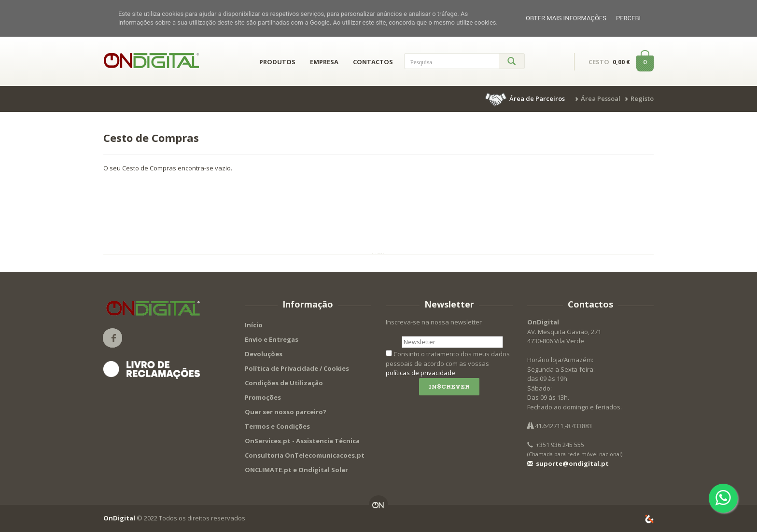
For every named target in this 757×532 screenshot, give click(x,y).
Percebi (628, 18)
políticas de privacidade (421, 373)
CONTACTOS (373, 62)
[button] (526, 98)
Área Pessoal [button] (601, 98)
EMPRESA (324, 62)
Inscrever (449, 386)
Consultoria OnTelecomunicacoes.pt (305, 455)
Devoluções (264, 354)
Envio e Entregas (272, 339)
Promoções (263, 397)
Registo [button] (642, 98)
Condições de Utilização (284, 383)
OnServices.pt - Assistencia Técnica (302, 441)
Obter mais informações (566, 18)
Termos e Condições (277, 426)
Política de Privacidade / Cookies (297, 368)
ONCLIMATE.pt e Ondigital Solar (296, 470)
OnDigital (119, 518)
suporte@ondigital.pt (568, 463)
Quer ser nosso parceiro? (286, 412)
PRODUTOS (277, 62)
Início (254, 325)
